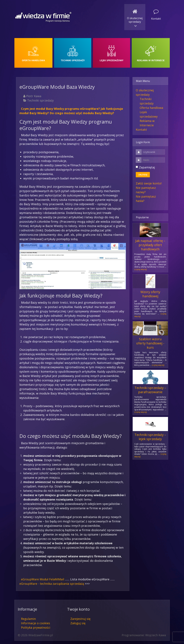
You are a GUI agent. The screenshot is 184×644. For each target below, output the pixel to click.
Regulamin (28, 619)
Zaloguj (143, 175)
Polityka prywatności (36, 627)
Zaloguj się (78, 623)
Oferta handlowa (151, 108)
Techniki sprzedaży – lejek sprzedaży (150, 437)
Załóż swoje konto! (149, 183)
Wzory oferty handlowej (150, 294)
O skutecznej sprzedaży (145, 92)
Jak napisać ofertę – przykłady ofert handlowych (150, 245)
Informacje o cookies (36, 623)
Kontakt (141, 130)
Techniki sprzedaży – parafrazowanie (150, 390)
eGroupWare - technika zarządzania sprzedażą (52, 584)
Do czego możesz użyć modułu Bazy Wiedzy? (82, 113)
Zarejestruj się (80, 619)
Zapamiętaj (147, 167)
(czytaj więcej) (141, 269)
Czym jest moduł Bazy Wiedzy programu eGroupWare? (60, 109)
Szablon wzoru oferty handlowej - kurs (150, 343)
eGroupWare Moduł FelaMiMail (43, 579)
